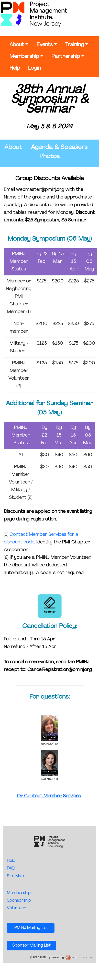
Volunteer (16, 908)
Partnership (66, 57)
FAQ (11, 869)
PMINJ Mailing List (31, 928)
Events (45, 45)
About (17, 45)
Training (75, 45)
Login (34, 68)
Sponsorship (19, 901)
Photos (49, 157)
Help (15, 68)
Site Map (15, 876)
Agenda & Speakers (59, 147)
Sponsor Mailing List (31, 946)
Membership (24, 57)
